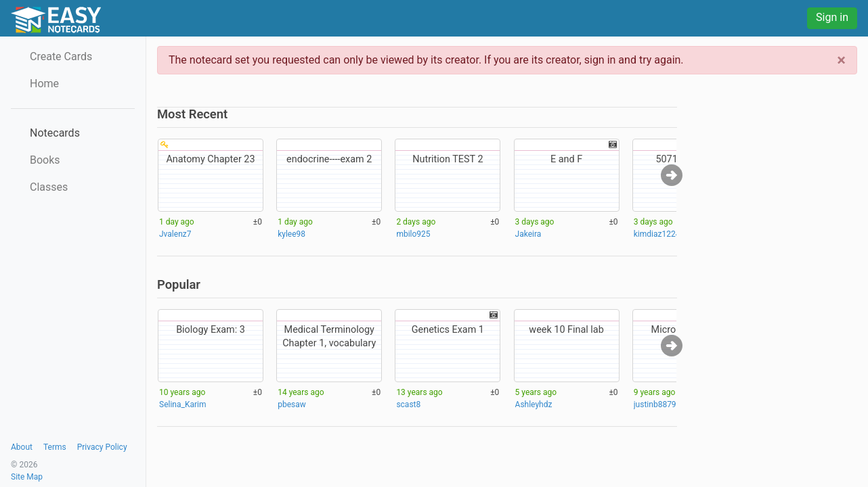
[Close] (841, 60)
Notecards (55, 133)
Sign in (832, 17)
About (22, 447)
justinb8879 (655, 404)
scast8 (408, 404)
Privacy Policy (102, 447)
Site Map (27, 477)
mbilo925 (413, 234)
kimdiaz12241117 (666, 234)
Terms (55, 447)
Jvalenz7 (175, 234)
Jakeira (528, 234)
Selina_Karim (182, 404)
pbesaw (292, 404)
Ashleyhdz (534, 404)
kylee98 (291, 234)
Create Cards (61, 56)
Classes (49, 187)
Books (45, 160)
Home (44, 84)
